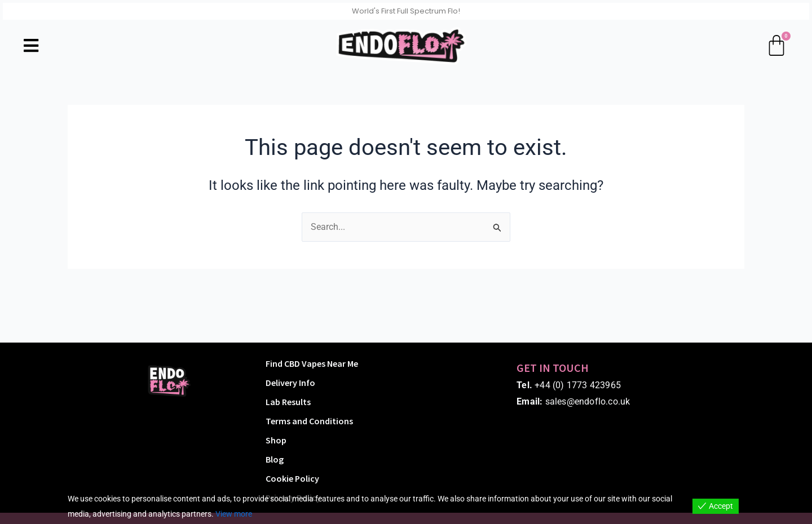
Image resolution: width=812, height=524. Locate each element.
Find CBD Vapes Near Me (312, 363)
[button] (31, 45)
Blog (275, 459)
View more (234, 514)
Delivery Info (290, 383)
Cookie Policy (292, 478)
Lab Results (288, 402)
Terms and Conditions (309, 421)
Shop (276, 440)
